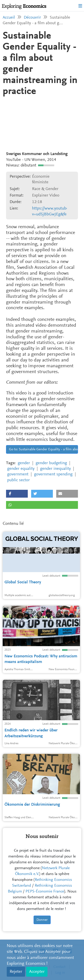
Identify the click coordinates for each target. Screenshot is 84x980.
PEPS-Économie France (45, 892)
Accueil (9, 18)
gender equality (21, 469)
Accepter (37, 972)
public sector (18, 480)
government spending (53, 474)
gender (24, 463)
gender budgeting (51, 463)
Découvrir (32, 18)
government (18, 474)
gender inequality (55, 469)
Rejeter (16, 972)
